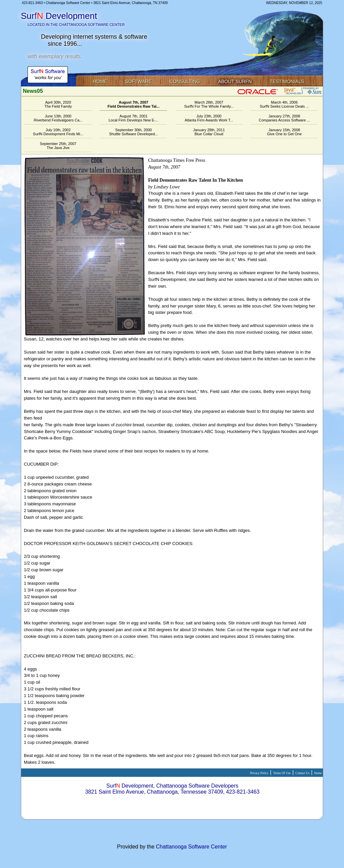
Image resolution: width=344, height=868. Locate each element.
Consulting (185, 81)
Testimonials (287, 81)
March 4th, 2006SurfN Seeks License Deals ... (284, 104)
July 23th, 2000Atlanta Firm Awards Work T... (209, 118)
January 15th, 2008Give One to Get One (284, 132)
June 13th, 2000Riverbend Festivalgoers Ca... (58, 118)
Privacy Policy (259, 773)
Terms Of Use (282, 773)
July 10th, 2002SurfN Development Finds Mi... (58, 132)
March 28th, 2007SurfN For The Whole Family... (209, 104)
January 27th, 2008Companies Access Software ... (284, 118)
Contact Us (302, 773)
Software (138, 81)
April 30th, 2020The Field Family (58, 104)
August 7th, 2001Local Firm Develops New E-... (134, 118)
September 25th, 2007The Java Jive (58, 146)
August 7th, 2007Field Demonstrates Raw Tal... (134, 104)
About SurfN (235, 81)
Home (100, 81)
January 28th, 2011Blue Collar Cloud (209, 132)
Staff (172, 805)
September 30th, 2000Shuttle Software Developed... (134, 132)
